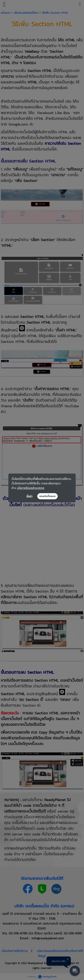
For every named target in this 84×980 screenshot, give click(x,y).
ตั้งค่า (29, 496)
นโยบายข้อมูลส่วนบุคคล (31, 488)
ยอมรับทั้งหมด (48, 496)
